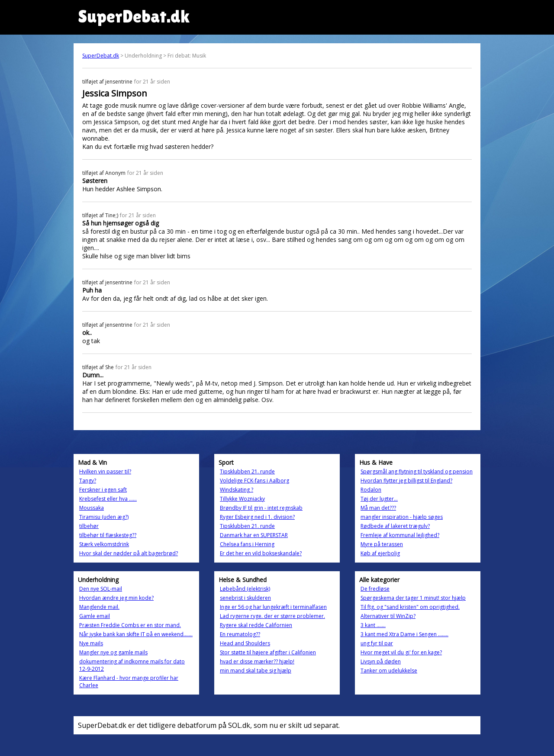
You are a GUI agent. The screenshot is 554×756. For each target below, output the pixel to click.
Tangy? (88, 481)
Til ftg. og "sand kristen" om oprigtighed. (410, 607)
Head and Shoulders (245, 643)
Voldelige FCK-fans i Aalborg (254, 481)
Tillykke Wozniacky (242, 499)
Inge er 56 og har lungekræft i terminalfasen (273, 607)
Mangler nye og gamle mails (113, 652)
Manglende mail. (99, 607)
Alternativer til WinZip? (388, 616)
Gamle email (95, 616)
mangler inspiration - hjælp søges (402, 517)
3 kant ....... (373, 625)
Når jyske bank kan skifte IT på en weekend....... (136, 634)
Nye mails (91, 643)
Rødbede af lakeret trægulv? (395, 526)
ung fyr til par (377, 643)
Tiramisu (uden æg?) (104, 517)
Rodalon (371, 490)
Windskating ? (237, 490)
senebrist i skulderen (245, 598)
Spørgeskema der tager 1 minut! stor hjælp (413, 598)
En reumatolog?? (240, 634)
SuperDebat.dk (101, 56)
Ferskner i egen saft (103, 490)
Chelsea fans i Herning (247, 544)
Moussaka (92, 508)
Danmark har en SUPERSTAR (254, 535)
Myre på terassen (382, 544)
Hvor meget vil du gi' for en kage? (401, 652)
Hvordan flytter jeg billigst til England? (406, 481)
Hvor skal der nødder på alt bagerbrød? (129, 553)
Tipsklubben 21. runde (247, 471)
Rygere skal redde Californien (256, 625)
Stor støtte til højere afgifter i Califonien (268, 652)
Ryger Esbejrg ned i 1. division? (257, 517)
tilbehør (89, 526)
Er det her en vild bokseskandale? (261, 553)
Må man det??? (378, 508)
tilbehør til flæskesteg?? (108, 535)
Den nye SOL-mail (101, 589)
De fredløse (375, 589)
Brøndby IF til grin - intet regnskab (261, 508)
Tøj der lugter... (379, 499)
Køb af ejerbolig (380, 553)
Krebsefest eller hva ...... (108, 499)
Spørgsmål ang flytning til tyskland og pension (417, 471)
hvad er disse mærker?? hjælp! (257, 661)
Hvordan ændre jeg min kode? (116, 598)
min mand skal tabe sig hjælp (256, 671)
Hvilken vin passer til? (105, 471)
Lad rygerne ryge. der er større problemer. (272, 616)
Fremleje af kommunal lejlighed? (400, 535)
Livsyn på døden (381, 661)
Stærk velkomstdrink (104, 544)
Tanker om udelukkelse (389, 671)
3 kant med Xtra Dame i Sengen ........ (404, 634)
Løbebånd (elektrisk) (245, 589)
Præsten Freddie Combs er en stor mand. (130, 625)
